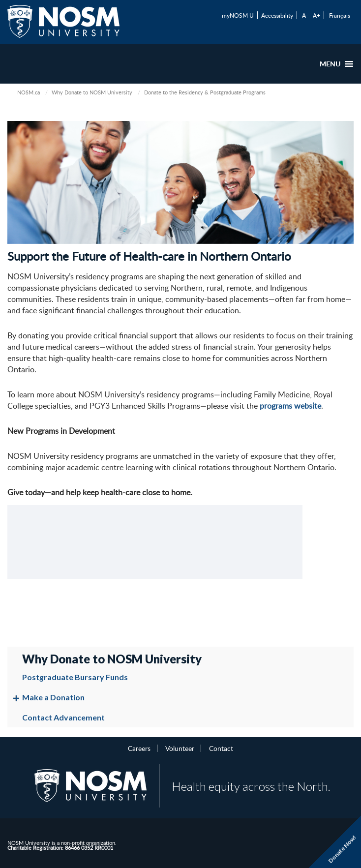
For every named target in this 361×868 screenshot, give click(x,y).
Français (340, 15)
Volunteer (180, 748)
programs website (290, 406)
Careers (139, 748)
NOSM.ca (29, 92)
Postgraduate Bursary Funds (75, 677)
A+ (316, 15)
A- (305, 15)
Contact (221, 748)
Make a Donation (53, 697)
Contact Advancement (63, 717)
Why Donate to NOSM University (92, 92)
